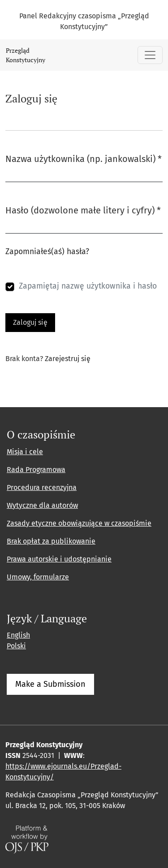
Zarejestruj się (68, 359)
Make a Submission (50, 684)
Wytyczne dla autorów (42, 505)
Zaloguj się (30, 322)
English (18, 635)
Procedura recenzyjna (42, 487)
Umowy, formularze (38, 577)
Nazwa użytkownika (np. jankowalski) (84, 158)
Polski (16, 646)
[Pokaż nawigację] (150, 55)
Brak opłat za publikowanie (51, 541)
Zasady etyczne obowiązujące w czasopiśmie (79, 523)
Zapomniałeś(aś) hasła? (47, 252)
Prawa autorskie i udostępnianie (59, 559)
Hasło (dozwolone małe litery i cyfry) (83, 210)
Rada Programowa (36, 470)
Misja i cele (25, 452)
